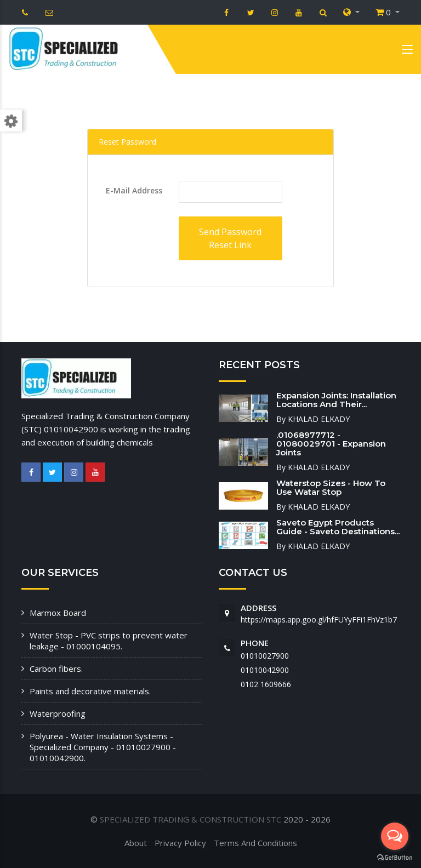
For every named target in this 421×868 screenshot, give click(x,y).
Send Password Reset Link (230, 238)
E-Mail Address (134, 190)
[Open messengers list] (395, 836)
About (136, 843)
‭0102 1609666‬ (266, 684)
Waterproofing (58, 713)
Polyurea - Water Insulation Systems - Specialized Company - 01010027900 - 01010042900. (103, 747)
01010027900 (265, 656)
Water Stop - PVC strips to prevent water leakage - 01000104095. (109, 641)
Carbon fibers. (56, 669)
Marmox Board (58, 613)
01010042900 (265, 670)
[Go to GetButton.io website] (395, 857)
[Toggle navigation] (407, 52)
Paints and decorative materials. (90, 691)
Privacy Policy (180, 843)
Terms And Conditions (255, 843)
